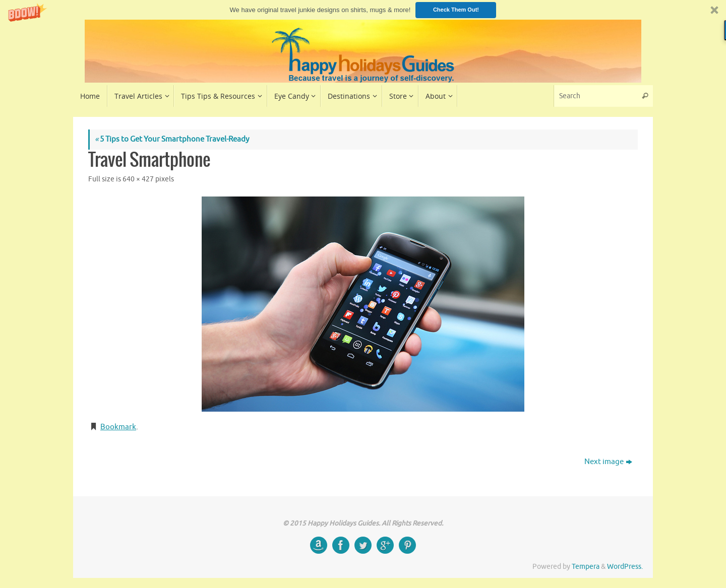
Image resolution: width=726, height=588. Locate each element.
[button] (363, 10)
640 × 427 (138, 179)
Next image (608, 462)
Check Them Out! (456, 10)
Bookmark (118, 427)
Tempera (586, 567)
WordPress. (625, 567)
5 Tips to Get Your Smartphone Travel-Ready (172, 139)
